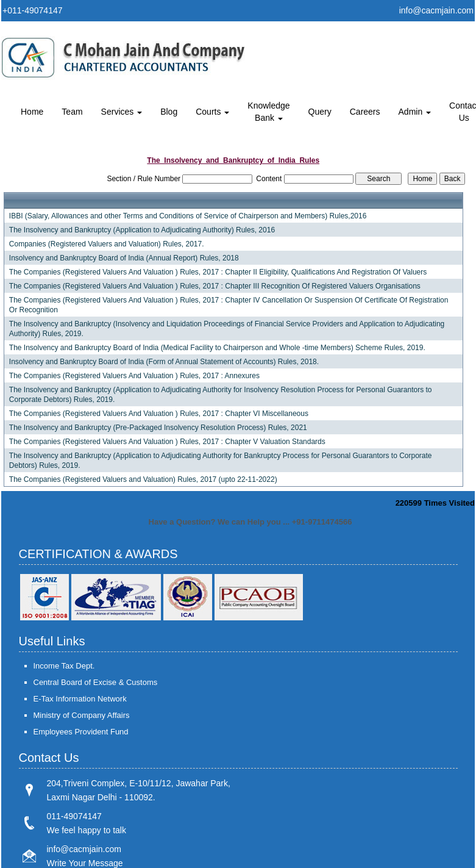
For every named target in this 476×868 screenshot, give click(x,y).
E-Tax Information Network (80, 699)
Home (32, 112)
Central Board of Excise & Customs (96, 682)
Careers (365, 112)
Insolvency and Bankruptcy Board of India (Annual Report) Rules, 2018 (124, 258)
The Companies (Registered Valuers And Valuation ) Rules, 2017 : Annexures (134, 376)
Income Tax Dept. (64, 666)
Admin (415, 112)
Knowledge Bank (268, 112)
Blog (169, 112)
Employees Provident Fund (81, 732)
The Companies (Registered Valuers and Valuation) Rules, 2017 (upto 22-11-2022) (143, 479)
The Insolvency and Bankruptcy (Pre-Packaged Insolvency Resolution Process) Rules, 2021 (158, 428)
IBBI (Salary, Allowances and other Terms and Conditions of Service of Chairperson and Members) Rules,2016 (188, 216)
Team (72, 112)
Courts (212, 112)
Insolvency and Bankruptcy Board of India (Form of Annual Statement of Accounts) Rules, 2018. (164, 362)
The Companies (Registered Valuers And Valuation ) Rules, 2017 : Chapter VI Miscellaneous (159, 414)
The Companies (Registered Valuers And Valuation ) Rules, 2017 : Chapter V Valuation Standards (167, 442)
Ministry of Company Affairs (82, 715)
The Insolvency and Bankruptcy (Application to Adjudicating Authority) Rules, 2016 (142, 230)
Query (320, 112)
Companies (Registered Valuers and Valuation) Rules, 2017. (107, 244)
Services (122, 112)
